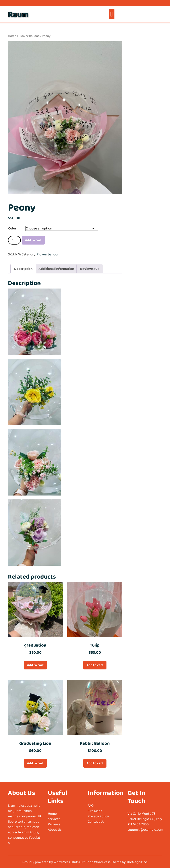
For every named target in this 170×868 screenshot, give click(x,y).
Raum (18, 14)
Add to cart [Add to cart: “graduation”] (35, 665)
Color (12, 228)
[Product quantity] (14, 240)
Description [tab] (23, 269)
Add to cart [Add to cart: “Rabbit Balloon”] (95, 763)
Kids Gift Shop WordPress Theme (97, 862)
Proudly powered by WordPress (46, 862)
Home (12, 36)
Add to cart (33, 240)
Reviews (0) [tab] (89, 269)
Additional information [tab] (56, 269)
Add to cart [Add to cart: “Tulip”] (95, 665)
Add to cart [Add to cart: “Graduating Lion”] (35, 763)
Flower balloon (29, 36)
